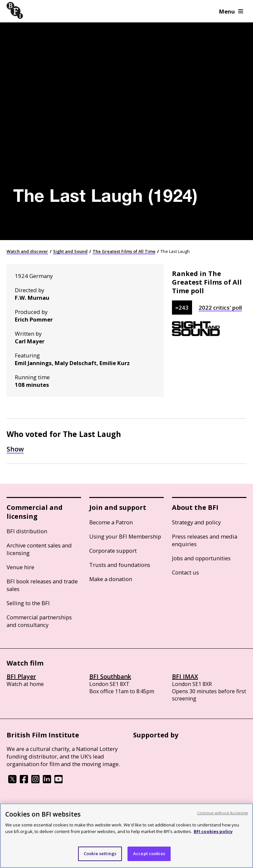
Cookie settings (100, 853)
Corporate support (113, 551)
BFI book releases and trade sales (42, 585)
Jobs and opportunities (201, 558)
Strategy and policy (196, 522)
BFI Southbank (110, 676)
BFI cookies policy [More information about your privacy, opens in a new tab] (213, 831)
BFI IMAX (185, 676)
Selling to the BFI (28, 603)
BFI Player (21, 676)
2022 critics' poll (220, 308)
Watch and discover (27, 251)
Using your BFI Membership (125, 536)
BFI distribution (27, 531)
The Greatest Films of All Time (124, 251)
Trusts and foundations (120, 565)
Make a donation (111, 579)
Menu (231, 11)
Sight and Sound (70, 251)
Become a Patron (111, 522)
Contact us (185, 572)
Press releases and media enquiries (205, 540)
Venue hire (20, 567)
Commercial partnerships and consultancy (39, 621)
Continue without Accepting (222, 813)
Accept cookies (149, 853)
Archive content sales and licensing (39, 549)
